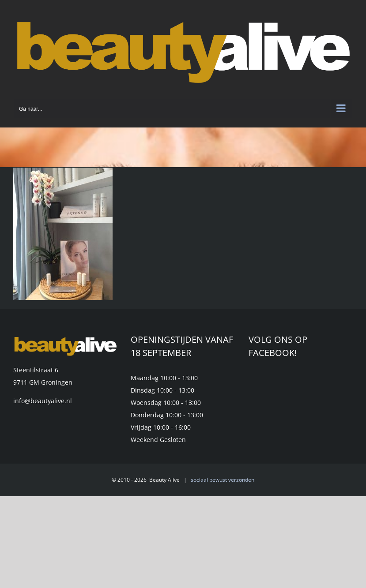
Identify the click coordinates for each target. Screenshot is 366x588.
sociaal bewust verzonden (223, 480)
